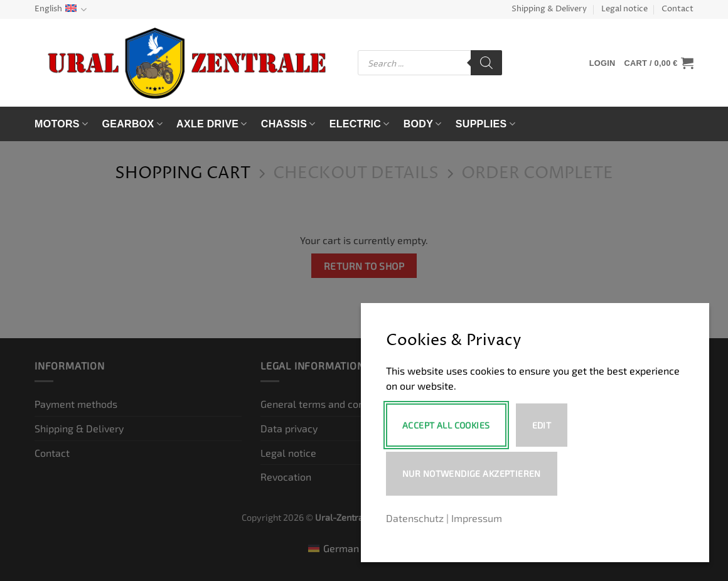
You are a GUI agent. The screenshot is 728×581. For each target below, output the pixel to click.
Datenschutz (415, 518)
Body (423, 124)
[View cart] (659, 63)
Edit (542, 425)
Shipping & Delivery (549, 9)
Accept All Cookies (446, 425)
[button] (602, 63)
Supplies (485, 124)
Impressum (477, 518)
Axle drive (212, 124)
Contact (677, 9)
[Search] (486, 63)
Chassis (288, 124)
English (61, 10)
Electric (360, 124)
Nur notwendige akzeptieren (472, 473)
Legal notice (624, 9)
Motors (61, 124)
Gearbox (132, 124)
